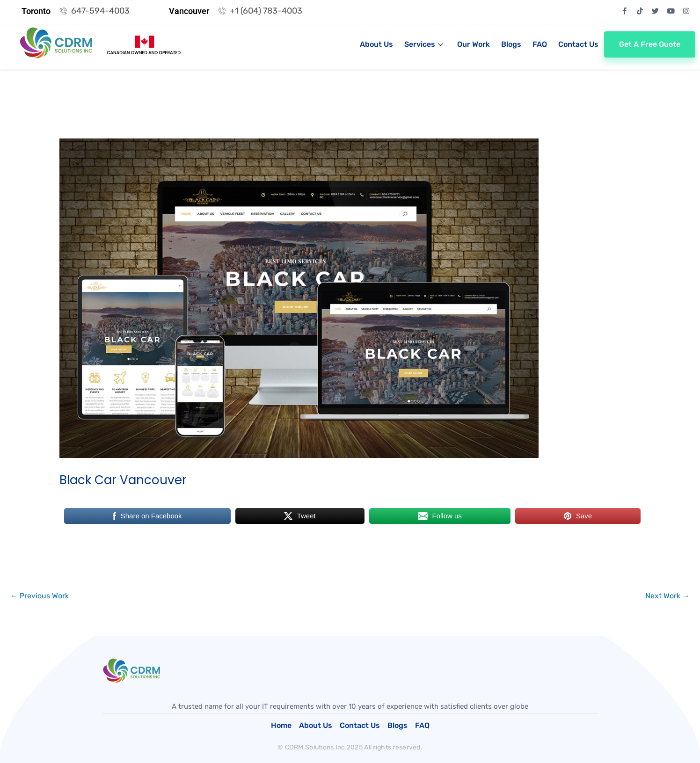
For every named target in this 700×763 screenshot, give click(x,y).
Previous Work (40, 596)
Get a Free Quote (650, 44)
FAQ (540, 44)
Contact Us (578, 44)
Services (424, 44)
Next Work (667, 596)
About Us (376, 44)
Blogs (511, 44)
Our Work (474, 44)
